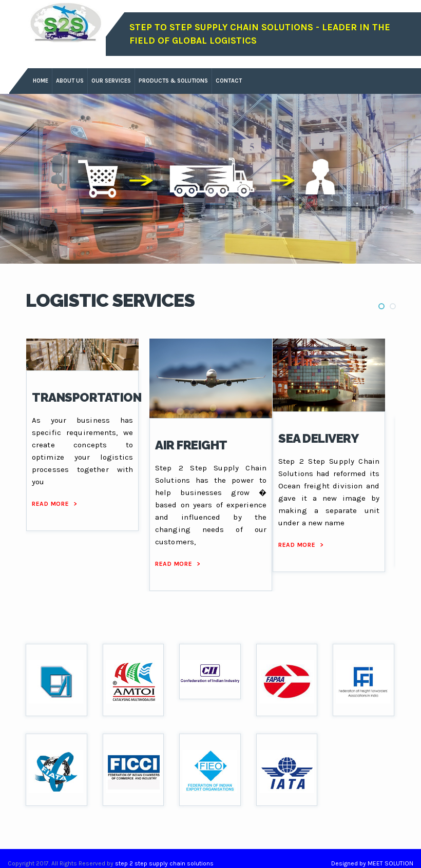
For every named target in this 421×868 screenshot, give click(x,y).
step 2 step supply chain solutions (164, 863)
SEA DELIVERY (318, 438)
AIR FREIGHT (191, 445)
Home (41, 81)
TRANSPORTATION (87, 397)
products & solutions (173, 81)
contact (229, 81)
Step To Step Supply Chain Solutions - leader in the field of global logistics (260, 34)
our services (111, 81)
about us (70, 81)
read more (54, 504)
